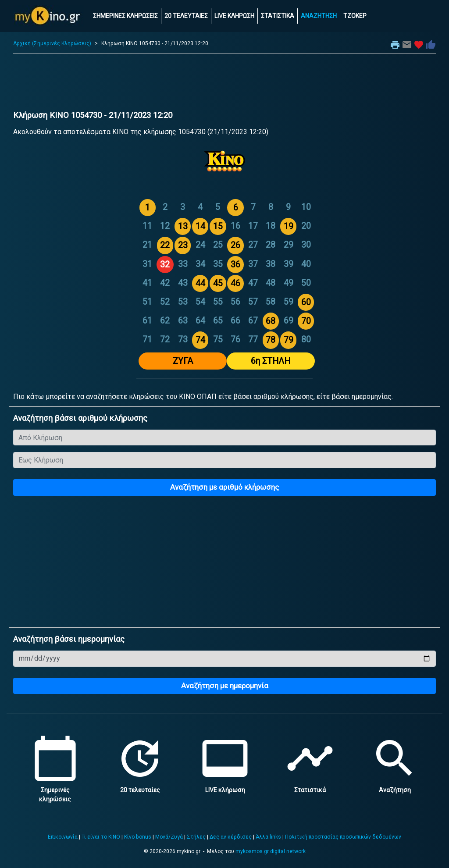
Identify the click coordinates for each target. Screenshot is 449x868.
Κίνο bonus (138, 837)
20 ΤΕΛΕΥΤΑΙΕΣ (186, 16)
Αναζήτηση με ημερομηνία (225, 686)
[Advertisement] (224, 84)
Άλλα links (268, 837)
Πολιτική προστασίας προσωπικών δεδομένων (343, 837)
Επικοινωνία (63, 837)
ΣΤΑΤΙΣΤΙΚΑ (278, 16)
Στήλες (196, 837)
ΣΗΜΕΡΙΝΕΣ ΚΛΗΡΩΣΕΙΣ (125, 16)
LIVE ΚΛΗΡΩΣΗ (234, 16)
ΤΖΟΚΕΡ (355, 16)
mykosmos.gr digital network (271, 851)
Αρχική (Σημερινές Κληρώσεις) (52, 43)
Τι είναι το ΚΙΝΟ (101, 837)
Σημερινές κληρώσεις (55, 790)
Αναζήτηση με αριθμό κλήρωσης (224, 487)
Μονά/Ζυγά (169, 837)
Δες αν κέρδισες (231, 837)
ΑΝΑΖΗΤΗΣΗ (319, 16)
